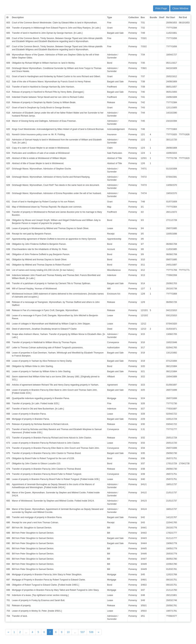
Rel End (183, 17)
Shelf (162, 17)
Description (18, 17)
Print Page (161, 8)
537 (83, 632)
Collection (134, 17)
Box (143, 17)
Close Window (180, 8)
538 (91, 632)
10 (68, 632)
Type (109, 17)
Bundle (154, 17)
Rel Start (171, 17)
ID (7, 17)
